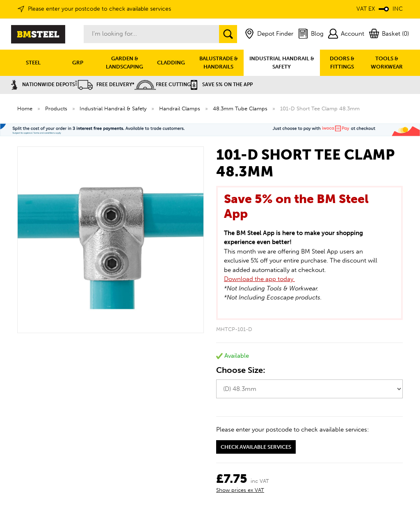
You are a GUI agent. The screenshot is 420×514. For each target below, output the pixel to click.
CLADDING (171, 63)
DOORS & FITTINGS (342, 63)
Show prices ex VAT (240, 490)
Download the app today (259, 279)
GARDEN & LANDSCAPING (124, 63)
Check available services (256, 447)
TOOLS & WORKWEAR (387, 63)
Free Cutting (163, 85)
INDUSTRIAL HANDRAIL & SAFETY (282, 63)
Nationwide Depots (43, 85)
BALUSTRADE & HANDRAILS (219, 63)
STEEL (33, 63)
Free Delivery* (105, 85)
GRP (78, 63)
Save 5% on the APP (222, 85)
